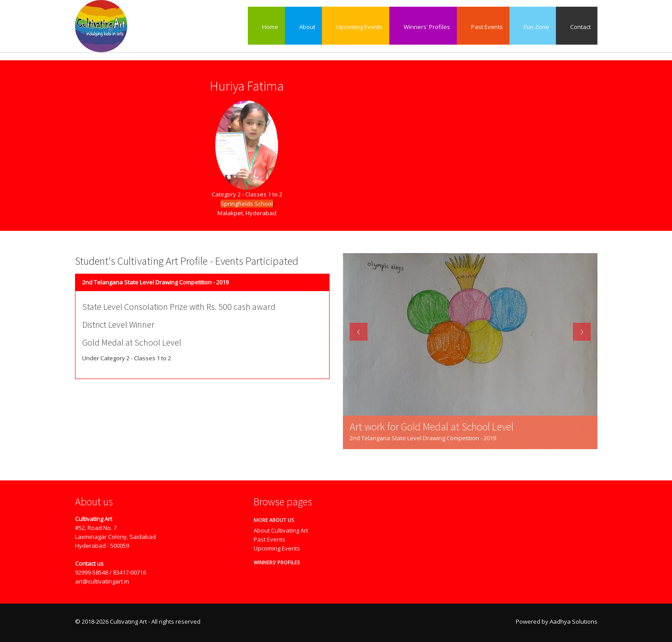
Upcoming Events (356, 27)
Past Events (483, 27)
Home (266, 27)
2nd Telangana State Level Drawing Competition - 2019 (155, 282)
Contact (577, 27)
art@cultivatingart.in (102, 581)
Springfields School (247, 204)
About (303, 27)
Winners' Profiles (423, 27)
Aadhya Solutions (574, 621)
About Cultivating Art (281, 530)
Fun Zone (533, 27)
